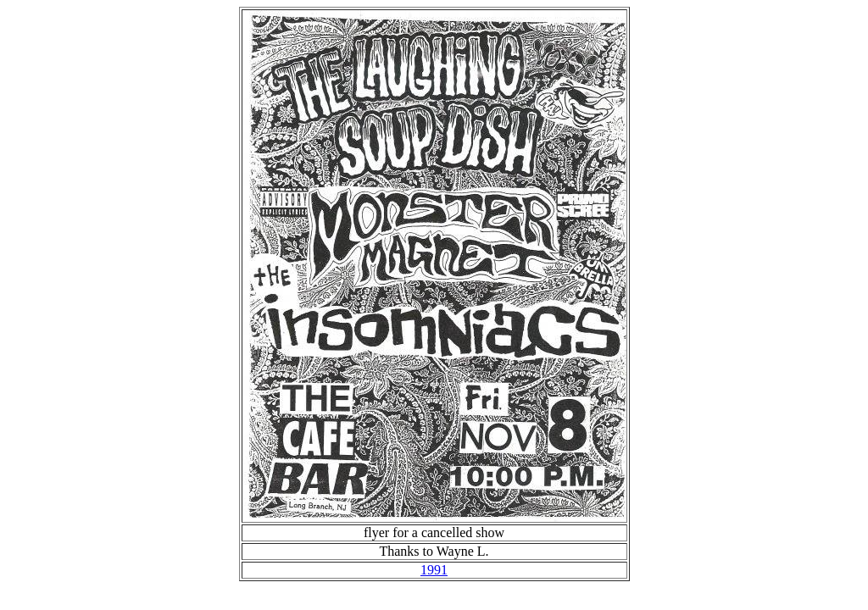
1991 (434, 570)
